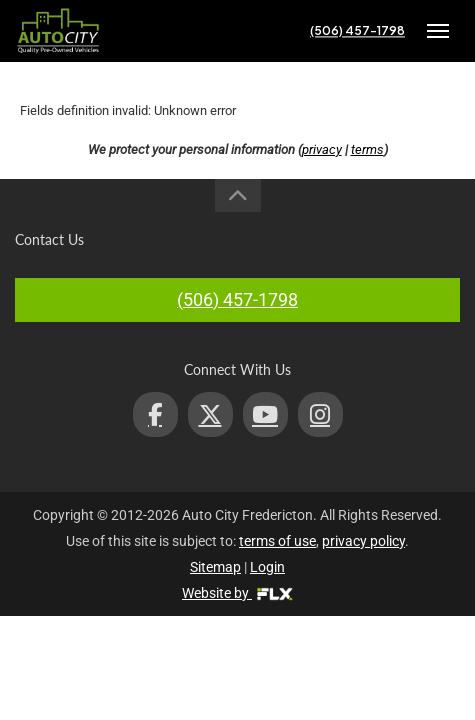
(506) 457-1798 (357, 30)
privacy (322, 149)
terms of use (277, 541)
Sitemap (215, 567)
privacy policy (363, 541)
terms (367, 149)
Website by (237, 593)
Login (267, 567)
